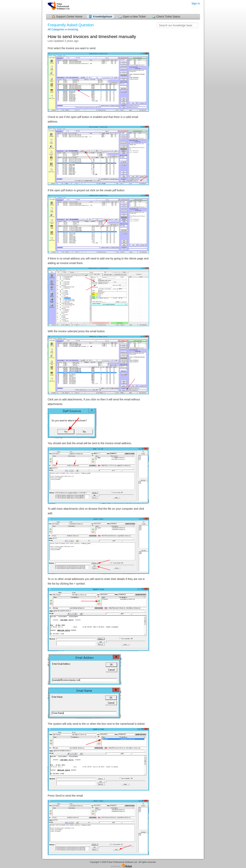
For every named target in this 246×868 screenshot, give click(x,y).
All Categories (56, 29)
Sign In (196, 3)
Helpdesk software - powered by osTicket (123, 866)
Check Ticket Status (168, 17)
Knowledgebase (103, 17)
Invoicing (73, 29)
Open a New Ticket (134, 17)
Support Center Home (69, 17)
